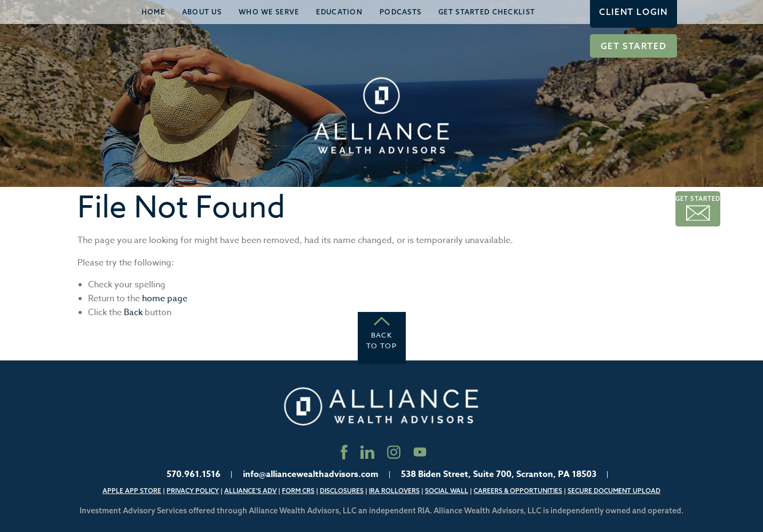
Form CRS (298, 491)
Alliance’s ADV (250, 491)
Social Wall (447, 491)
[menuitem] (153, 12)
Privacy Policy (193, 491)
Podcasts (400, 12)
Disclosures (342, 491)
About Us (202, 12)
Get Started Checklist (487, 12)
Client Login (633, 12)
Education (339, 12)
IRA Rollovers (394, 491)
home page (165, 299)
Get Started (634, 46)
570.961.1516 (194, 474)
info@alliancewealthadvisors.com (311, 474)
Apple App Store (132, 491)
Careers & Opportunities (518, 491)
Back (133, 312)
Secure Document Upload (614, 491)
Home (153, 12)
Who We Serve (269, 12)
